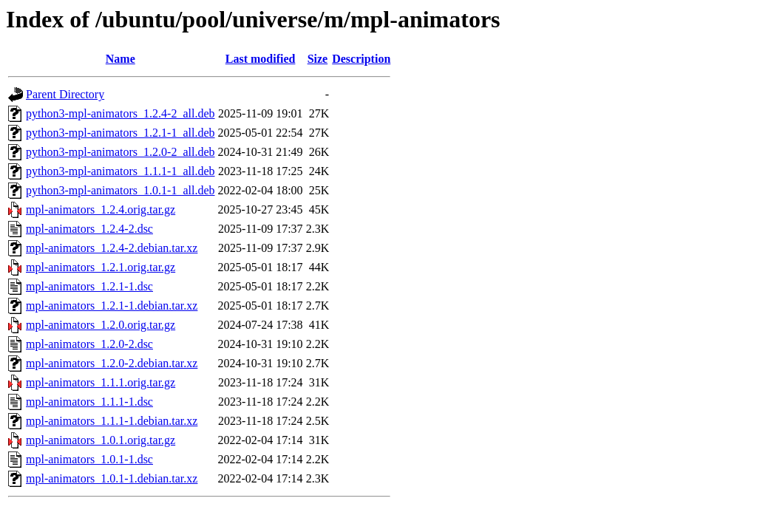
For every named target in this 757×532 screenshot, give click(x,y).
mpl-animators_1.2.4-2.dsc (89, 229)
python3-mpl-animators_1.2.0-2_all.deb (120, 152)
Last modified (261, 59)
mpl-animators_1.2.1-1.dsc (89, 286)
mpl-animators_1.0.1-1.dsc (89, 459)
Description (361, 59)
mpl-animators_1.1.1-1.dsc (89, 402)
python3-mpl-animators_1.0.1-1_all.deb (120, 190)
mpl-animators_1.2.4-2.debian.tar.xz (112, 248)
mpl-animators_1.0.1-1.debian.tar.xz (112, 478)
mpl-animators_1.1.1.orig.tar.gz (101, 382)
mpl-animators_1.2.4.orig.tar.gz (101, 209)
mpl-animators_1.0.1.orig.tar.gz (101, 440)
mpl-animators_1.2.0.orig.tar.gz (101, 325)
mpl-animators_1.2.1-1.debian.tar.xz (112, 306)
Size (318, 59)
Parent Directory (65, 94)
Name (120, 59)
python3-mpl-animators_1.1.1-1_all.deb (120, 171)
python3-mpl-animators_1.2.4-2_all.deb (120, 113)
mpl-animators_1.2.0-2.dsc (89, 344)
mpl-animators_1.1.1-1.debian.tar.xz (112, 421)
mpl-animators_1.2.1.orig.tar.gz (101, 267)
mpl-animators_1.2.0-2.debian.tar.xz (112, 363)
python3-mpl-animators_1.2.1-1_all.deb (120, 133)
